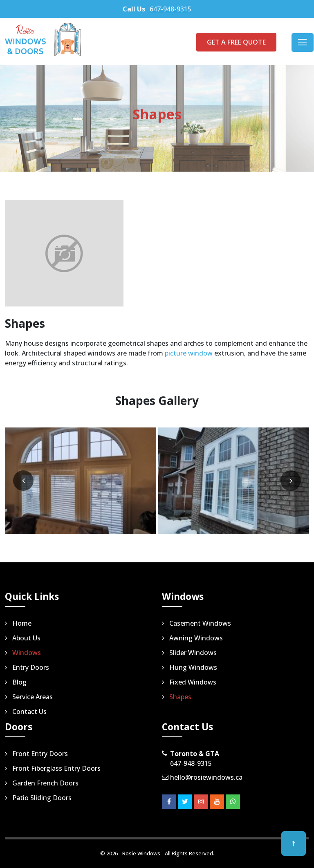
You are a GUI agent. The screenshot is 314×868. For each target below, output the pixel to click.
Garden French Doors (45, 783)
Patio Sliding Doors (42, 798)
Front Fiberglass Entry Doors (56, 768)
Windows (27, 653)
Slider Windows (193, 653)
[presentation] (23, 481)
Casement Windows (200, 623)
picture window (189, 353)
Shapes (180, 697)
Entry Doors (31, 667)
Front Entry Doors (40, 754)
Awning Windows (196, 638)
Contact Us (29, 711)
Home (22, 623)
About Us (26, 638)
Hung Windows (193, 667)
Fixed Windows (193, 682)
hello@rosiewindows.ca (206, 777)
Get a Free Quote (236, 42)
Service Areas (33, 697)
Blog (19, 682)
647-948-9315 (170, 9)
